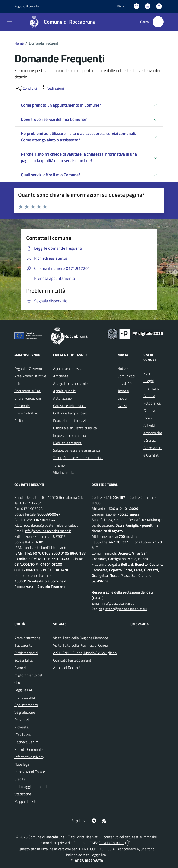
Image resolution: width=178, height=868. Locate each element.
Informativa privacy (29, 757)
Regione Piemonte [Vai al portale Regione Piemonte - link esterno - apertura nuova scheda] (27, 6)
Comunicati (126, 376)
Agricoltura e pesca (68, 369)
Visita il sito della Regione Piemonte (81, 638)
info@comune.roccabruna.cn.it (48, 531)
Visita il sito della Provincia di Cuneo (80, 645)
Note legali (23, 764)
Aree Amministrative (30, 376)
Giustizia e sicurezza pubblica (75, 428)
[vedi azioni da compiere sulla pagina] (52, 88)
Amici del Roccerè (67, 668)
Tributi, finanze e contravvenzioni (78, 458)
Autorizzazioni (64, 398)
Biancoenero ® (128, 849)
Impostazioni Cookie (30, 772)
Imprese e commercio (69, 435)
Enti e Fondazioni (28, 398)
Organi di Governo (28, 369)
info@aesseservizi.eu (118, 603)
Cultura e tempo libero (70, 413)
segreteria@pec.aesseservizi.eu (123, 609)
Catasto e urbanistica (69, 406)
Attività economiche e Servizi (153, 433)
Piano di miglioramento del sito (28, 675)
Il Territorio (151, 388)
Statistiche (23, 794)
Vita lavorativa (64, 473)
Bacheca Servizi (26, 742)
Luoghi (149, 381)
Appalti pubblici (65, 391)
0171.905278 (32, 509)
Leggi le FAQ (24, 690)
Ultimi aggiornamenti (30, 786)
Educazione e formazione (72, 421)
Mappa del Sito (26, 801)
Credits (20, 779)
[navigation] (9, 21)
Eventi (148, 373)
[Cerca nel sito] (158, 22)
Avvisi (122, 406)
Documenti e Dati (28, 391)
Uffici (18, 383)
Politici (19, 421)
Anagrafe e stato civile (70, 383)
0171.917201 (31, 503)
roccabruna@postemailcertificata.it (51, 525)
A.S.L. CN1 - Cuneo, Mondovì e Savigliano (85, 653)
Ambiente (61, 376)
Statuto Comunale (29, 749)
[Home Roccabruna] (60, 22)
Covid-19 (125, 383)
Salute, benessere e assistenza (77, 450)
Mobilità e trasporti (68, 443)
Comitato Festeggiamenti (73, 660)
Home (19, 43)
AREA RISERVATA (86, 861)
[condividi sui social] (26, 88)
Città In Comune (111, 843)
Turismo (59, 465)
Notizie (123, 369)
